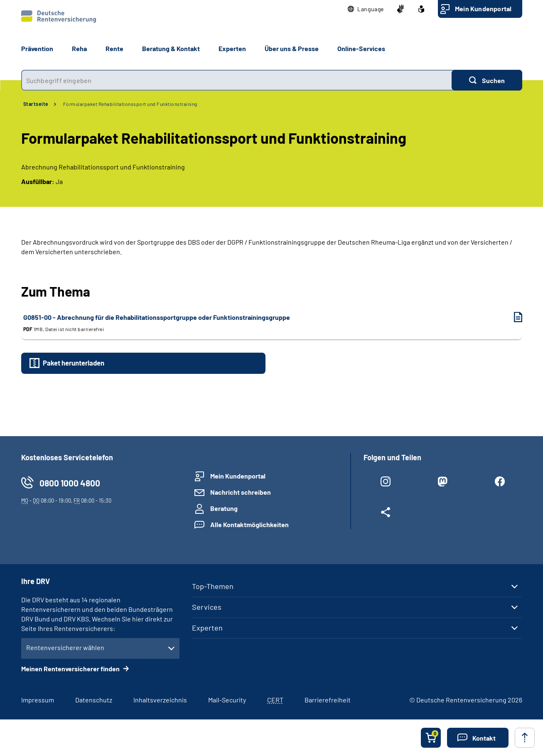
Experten (207, 628)
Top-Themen (213, 586)
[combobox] (236, 80)
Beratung (224, 508)
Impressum (38, 700)
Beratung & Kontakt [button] (171, 48)
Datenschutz (94, 700)
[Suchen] (487, 80)
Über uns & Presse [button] (292, 48)
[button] (366, 9)
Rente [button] (114, 48)
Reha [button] (79, 48)
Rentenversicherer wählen (65, 647)
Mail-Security (227, 700)
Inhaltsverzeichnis (160, 700)
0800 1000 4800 (70, 483)
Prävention (37, 48)
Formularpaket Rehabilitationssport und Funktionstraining (130, 104)
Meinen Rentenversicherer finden (71, 669)
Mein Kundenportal (483, 9)
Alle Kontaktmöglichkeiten (249, 524)
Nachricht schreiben (241, 492)
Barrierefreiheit (328, 700)
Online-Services (361, 48)
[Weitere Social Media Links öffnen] (386, 514)
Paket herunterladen (74, 363)
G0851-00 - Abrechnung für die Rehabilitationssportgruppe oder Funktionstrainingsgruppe (264, 323)
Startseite (36, 104)
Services (207, 607)
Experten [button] (232, 48)
